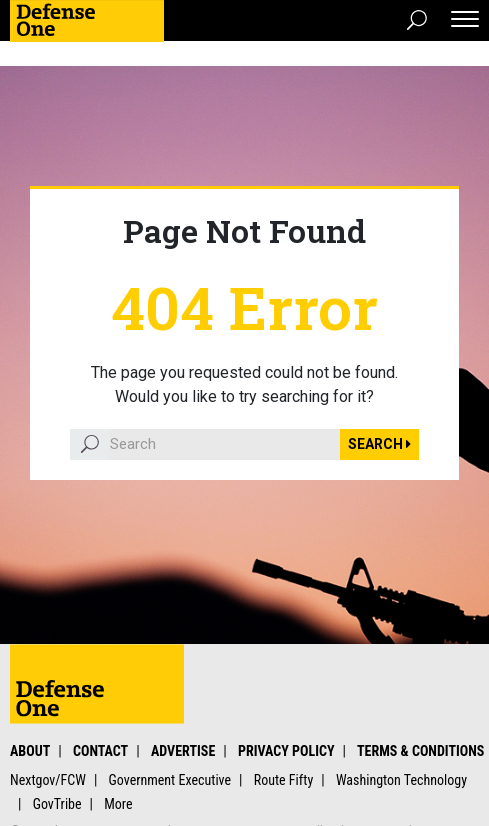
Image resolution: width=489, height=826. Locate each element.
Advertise (183, 751)
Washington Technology (401, 780)
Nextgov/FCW (48, 780)
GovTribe (57, 804)
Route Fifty (284, 780)
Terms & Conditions (420, 751)
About (30, 751)
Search (379, 444)
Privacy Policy (286, 751)
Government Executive (170, 780)
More (118, 804)
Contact (100, 751)
